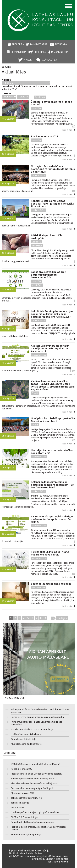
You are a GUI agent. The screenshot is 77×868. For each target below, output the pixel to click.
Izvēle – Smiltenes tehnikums (26, 734)
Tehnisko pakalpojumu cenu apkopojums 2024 (34, 779)
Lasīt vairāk (67, 130)
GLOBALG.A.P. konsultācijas (25, 817)
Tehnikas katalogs (20, 803)
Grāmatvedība (18, 52)
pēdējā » (62, 618)
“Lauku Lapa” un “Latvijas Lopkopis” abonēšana (35, 812)
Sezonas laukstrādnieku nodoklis (51, 584)
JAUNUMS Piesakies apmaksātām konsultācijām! (35, 764)
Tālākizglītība (49, 60)
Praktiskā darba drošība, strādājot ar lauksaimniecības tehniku (39, 828)
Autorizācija (42, 850)
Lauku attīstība (39, 44)
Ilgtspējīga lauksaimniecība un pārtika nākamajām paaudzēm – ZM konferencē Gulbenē (53, 485)
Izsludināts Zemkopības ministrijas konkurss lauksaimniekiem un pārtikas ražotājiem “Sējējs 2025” (52, 314)
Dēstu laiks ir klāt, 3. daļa (23, 739)
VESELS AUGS (18, 808)
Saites (38, 853)
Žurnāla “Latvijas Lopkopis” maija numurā (51, 103)
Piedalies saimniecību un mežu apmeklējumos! (34, 783)
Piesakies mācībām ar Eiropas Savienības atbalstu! (37, 774)
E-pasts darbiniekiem (21, 850)
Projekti (28, 60)
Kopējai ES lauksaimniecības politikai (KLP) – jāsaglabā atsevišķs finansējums (52, 204)
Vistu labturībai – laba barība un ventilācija (32, 729)
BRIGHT (64, 861)
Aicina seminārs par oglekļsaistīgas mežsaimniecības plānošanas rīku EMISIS (52, 519)
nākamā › (53, 618)
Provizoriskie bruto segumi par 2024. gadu (32, 788)
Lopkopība (40, 52)
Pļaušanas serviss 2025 (44, 136)
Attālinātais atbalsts (21, 853)
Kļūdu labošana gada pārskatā (26, 744)
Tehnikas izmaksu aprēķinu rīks (27, 798)
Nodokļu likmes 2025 (21, 769)
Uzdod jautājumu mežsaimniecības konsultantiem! (52, 452)
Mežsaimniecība (60, 52)
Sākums (6, 67)
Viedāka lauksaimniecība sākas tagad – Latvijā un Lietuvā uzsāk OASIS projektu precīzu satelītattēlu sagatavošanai (53, 385)
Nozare (6, 80)
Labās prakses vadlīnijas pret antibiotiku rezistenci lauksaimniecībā (48, 275)
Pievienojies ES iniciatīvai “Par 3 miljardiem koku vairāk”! (50, 553)
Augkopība (18, 44)
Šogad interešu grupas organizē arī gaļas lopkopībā (37, 717)
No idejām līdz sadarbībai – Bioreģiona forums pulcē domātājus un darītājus (53, 169)
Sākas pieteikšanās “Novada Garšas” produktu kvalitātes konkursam (40, 711)
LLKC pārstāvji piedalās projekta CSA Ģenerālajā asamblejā (53, 420)
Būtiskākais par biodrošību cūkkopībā (47, 237)
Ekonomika (61, 44)
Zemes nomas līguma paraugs (26, 834)
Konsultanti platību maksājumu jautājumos (32, 822)
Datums (7, 93)
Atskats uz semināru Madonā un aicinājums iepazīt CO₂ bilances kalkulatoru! (50, 348)
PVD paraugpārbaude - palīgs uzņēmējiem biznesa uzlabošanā (37, 723)
